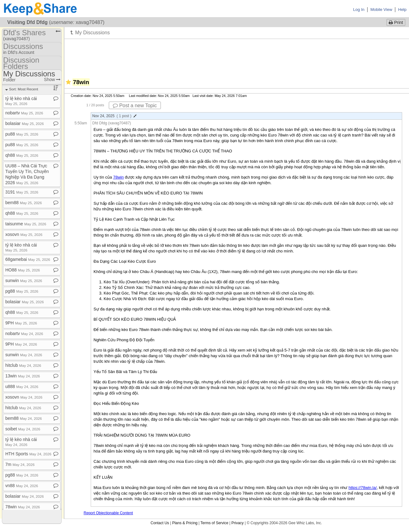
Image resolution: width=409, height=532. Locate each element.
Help (402, 10)
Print (396, 22)
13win (23, 376)
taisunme (26, 224)
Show (52, 79)
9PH (21, 323)
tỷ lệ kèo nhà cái (21, 101)
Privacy (237, 523)
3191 (22, 192)
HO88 (23, 270)
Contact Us (160, 523)
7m (20, 464)
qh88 (22, 155)
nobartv (24, 113)
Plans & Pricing (185, 523)
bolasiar (25, 123)
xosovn (24, 234)
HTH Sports (28, 454)
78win (23, 507)
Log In (359, 10)
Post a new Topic (135, 105)
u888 (22, 386)
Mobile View (381, 10)
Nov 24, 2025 (114, 116)
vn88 (22, 486)
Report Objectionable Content (108, 513)
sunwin (24, 280)
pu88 (22, 134)
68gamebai (28, 259)
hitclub (23, 365)
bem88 (24, 203)
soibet (23, 429)
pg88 (22, 291)
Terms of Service (214, 523)
